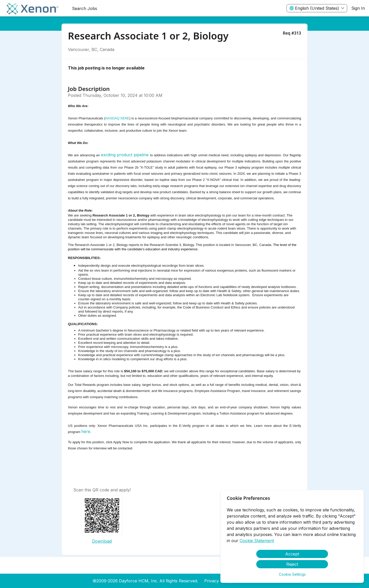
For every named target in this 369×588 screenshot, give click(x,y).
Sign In (358, 8)
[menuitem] (34, 8)
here (86, 431)
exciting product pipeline (125, 155)
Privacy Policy (218, 581)
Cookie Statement (257, 541)
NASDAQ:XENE (117, 118)
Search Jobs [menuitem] (85, 8)
